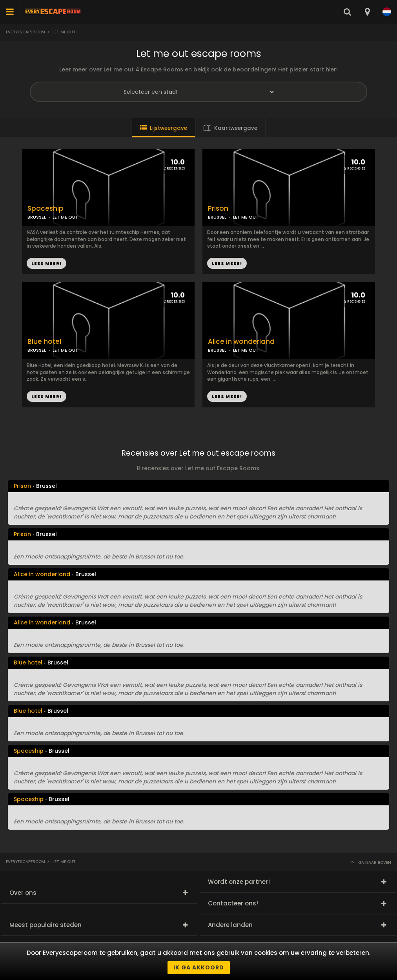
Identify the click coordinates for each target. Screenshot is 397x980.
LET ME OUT (246, 217)
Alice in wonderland (241, 342)
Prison (218, 209)
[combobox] (367, 12)
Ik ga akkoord (199, 967)
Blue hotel (44, 342)
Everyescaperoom (25, 32)
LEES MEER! (227, 263)
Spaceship (46, 209)
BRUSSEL (217, 217)
